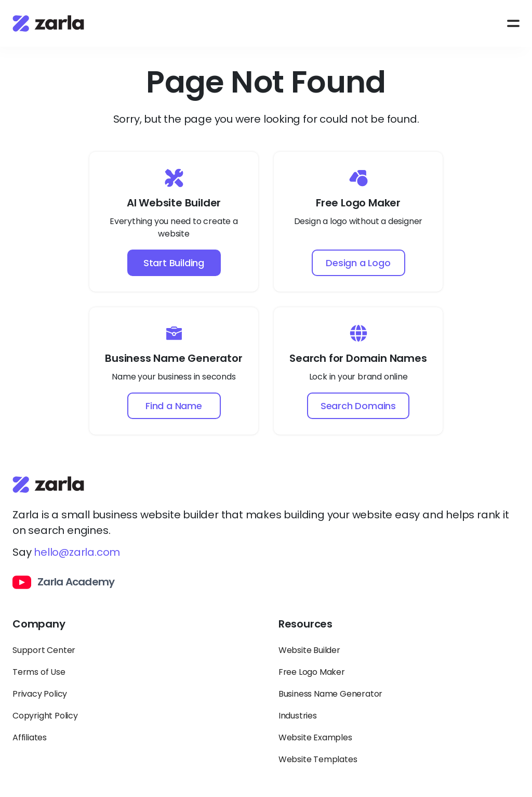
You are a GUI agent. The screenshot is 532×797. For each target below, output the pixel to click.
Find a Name (174, 406)
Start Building (174, 263)
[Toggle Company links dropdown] (133, 629)
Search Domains (358, 406)
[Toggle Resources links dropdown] (399, 629)
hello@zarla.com (77, 552)
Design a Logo (358, 263)
